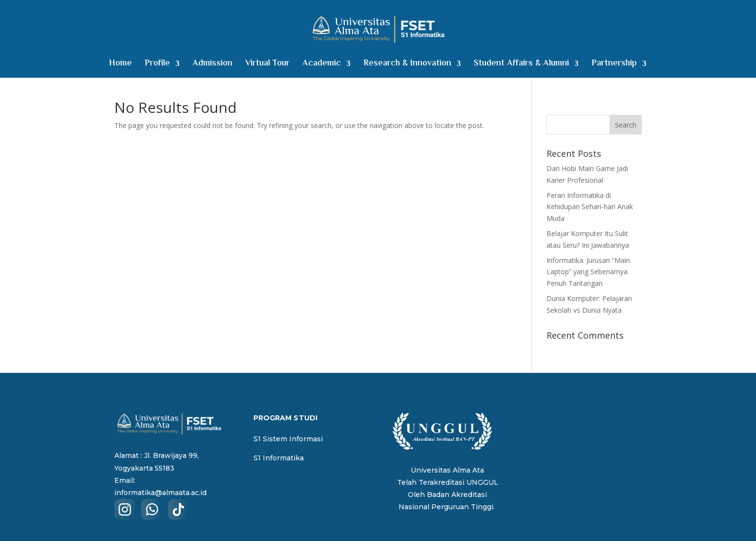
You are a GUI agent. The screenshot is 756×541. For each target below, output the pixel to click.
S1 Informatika (279, 458)
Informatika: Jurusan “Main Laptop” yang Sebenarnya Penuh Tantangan (588, 272)
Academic (322, 65)
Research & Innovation (407, 65)
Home (120, 65)
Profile (157, 65)
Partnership (614, 65)
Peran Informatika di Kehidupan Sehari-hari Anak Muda (590, 207)
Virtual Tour (267, 65)
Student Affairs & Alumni (521, 65)
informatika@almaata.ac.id (160, 493)
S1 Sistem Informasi (288, 439)
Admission (212, 65)
